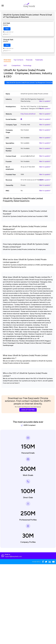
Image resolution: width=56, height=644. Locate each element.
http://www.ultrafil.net (28, 114)
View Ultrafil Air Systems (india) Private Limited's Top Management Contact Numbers (30, 83)
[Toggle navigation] (3, 5)
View (7, 29)
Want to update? (45, 101)
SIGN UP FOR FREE (28, 410)
